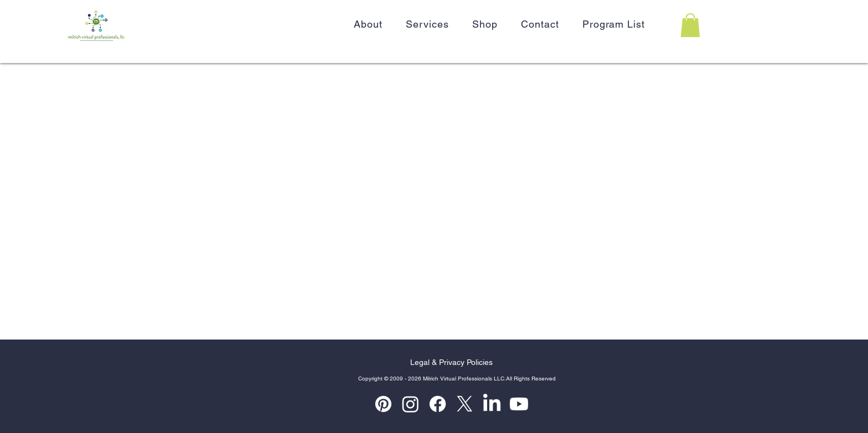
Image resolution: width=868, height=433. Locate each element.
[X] (465, 404)
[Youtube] (519, 404)
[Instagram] (410, 404)
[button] (690, 25)
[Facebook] (438, 404)
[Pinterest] (383, 404)
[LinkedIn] (492, 404)
